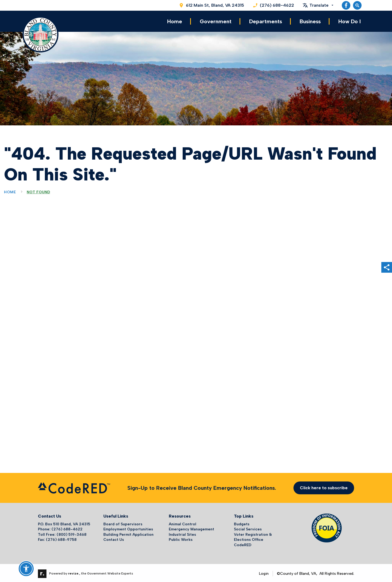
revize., (74, 572)
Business (310, 21)
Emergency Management (191, 528)
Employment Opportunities (128, 528)
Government (216, 21)
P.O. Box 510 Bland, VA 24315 (64, 523)
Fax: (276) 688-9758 (57, 539)
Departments (266, 21)
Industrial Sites (182, 533)
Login (264, 572)
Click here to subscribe (324, 487)
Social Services (248, 528)
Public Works (181, 539)
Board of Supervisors (123, 523)
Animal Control (183, 523)
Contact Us (114, 539)
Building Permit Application (128, 533)
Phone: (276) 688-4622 (60, 528)
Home (175, 21)
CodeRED (243, 544)
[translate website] (318, 5)
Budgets (242, 523)
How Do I (350, 21)
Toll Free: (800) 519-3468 (62, 533)
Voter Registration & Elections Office (253, 536)
